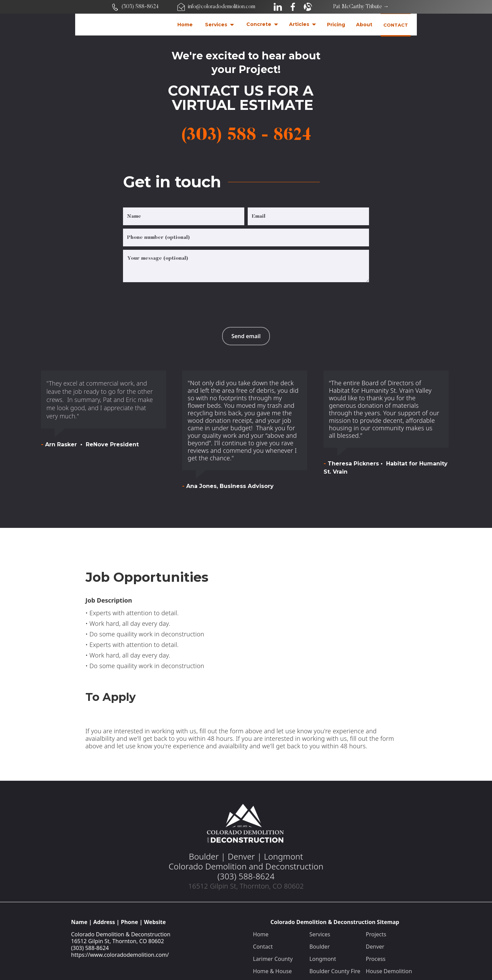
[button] (220, 25)
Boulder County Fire (335, 971)
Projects (376, 934)
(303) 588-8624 (90, 948)
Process (376, 959)
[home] (126, 25)
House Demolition (389, 971)
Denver (375, 947)
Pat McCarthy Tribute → (361, 7)
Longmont (323, 959)
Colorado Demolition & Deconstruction (121, 934)
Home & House (272, 971)
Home (261, 934)
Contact (263, 947)
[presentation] (175, 299)
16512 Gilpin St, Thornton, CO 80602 (118, 941)
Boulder (319, 947)
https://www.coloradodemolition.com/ (120, 955)
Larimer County (273, 959)
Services (320, 934)
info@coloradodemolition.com (222, 7)
